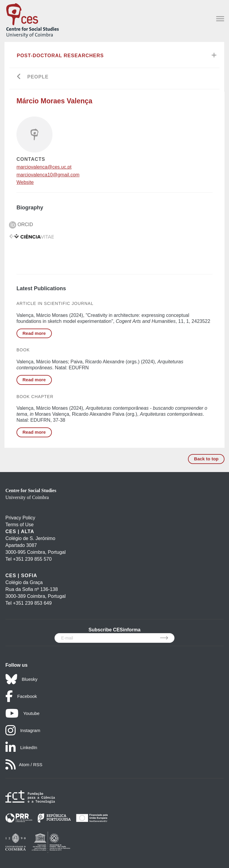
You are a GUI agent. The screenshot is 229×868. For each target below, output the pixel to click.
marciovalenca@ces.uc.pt (44, 167)
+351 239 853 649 (32, 603)
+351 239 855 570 (32, 559)
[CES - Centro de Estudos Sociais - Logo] (32, 19)
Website (25, 182)
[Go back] (19, 77)
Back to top (206, 459)
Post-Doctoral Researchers (60, 56)
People (38, 77)
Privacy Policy (20, 518)
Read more (34, 333)
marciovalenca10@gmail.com (48, 175)
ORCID (21, 224)
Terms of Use (19, 525)
